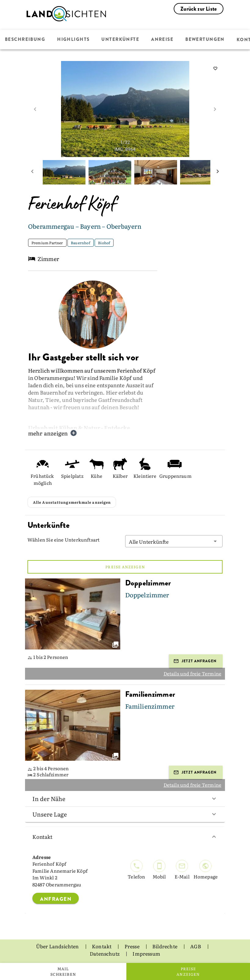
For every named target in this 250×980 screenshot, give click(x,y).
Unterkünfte (120, 40)
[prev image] (35, 109)
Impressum (146, 953)
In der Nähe (125, 799)
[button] (174, 541)
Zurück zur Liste (199, 9)
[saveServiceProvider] (215, 69)
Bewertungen (205, 40)
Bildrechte (165, 946)
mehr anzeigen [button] (53, 433)
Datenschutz (105, 953)
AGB (196, 946)
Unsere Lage (125, 814)
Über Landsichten (58, 946)
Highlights (73, 40)
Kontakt (125, 837)
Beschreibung (25, 40)
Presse (132, 946)
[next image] (215, 109)
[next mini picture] (218, 172)
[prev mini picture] (32, 172)
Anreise (162, 40)
